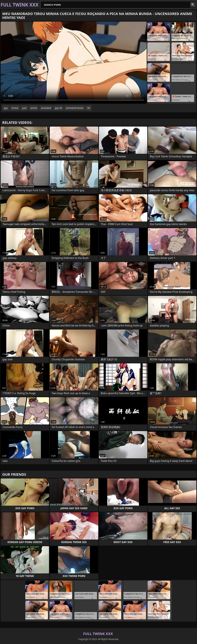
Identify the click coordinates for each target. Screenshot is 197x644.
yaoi (24, 108)
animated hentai (75, 108)
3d (88, 108)
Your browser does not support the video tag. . (74, 63)
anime (34, 108)
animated (46, 108)
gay (6, 108)
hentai (15, 108)
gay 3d (58, 108)
